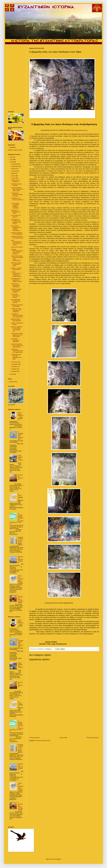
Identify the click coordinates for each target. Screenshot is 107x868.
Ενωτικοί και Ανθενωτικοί (20, 477)
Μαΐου (13, 173)
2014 (12, 160)
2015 (12, 162)
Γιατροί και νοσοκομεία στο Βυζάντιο (20, 579)
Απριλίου (14, 171)
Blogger (59, 859)
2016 (12, 374)
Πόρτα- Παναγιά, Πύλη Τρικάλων (20, 458)
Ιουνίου (14, 176)
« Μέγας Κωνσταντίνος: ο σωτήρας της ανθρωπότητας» (16, 274)
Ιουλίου (14, 178)
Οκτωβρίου (15, 367)
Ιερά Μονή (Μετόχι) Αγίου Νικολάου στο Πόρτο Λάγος (17, 189)
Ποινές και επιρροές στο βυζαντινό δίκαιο (16, 264)
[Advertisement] (64, 720)
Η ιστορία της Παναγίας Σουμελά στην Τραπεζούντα (17, 315)
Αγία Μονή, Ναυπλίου (17, 247)
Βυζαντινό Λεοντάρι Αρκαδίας (16, 185)
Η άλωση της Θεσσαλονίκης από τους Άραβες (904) (17, 351)
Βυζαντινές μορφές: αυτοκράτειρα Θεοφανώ (16, 291)
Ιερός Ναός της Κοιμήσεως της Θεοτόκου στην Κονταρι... (16, 222)
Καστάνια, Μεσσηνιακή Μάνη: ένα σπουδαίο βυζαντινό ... (17, 252)
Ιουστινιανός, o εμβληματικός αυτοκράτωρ (15, 285)
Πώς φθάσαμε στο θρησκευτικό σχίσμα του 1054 (16, 280)
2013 (12, 157)
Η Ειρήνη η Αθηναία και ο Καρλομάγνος (17, 233)
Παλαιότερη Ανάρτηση (93, 738)
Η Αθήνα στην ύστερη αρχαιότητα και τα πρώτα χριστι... (17, 335)
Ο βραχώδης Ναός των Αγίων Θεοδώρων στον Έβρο (16, 357)
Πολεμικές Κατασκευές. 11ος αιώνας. (21, 539)
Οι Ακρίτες (20, 495)
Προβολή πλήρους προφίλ (15, 150)
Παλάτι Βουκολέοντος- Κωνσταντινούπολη (17, 237)
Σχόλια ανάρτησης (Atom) (43, 741)
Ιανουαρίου (15, 164)
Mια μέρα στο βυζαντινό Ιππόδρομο (20, 560)
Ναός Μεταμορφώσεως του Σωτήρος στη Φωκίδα (17, 243)
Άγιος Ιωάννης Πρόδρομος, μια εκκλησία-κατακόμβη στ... (16, 228)
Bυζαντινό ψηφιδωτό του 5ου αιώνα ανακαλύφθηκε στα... (17, 329)
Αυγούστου (15, 362)
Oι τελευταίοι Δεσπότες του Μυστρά (16, 296)
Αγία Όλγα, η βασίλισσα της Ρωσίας (16, 212)
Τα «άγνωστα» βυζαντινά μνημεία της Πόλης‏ (17, 195)
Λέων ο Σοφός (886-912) (20, 414)
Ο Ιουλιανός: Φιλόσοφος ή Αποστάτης (15, 340)
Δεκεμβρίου (15, 371)
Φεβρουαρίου (15, 166)
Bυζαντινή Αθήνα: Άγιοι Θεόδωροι (16, 320)
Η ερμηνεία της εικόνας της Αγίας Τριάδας (20, 599)
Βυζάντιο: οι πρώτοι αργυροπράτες (16, 269)
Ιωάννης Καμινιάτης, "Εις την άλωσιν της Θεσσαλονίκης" (17, 346)
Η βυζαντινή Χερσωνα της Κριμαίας (17, 306)
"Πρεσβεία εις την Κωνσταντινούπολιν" (17, 200)
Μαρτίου (14, 169)
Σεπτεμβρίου (15, 364)
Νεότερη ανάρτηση (35, 738)
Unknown (13, 147)
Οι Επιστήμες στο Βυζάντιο (16, 216)
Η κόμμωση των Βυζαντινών (15, 181)
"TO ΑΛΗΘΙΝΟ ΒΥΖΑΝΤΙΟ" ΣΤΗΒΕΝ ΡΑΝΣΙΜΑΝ (15, 206)
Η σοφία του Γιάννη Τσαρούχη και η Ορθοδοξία (16, 310)
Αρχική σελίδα (63, 738)
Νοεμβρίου (14, 369)
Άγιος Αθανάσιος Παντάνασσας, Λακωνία (16, 301)
